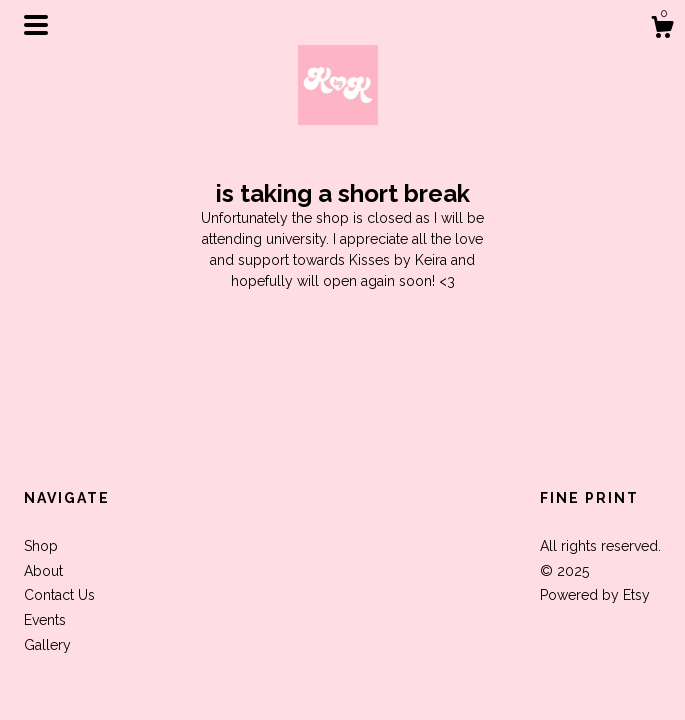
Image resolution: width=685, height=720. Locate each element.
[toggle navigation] (36, 25)
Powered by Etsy (595, 595)
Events (45, 620)
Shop (41, 546)
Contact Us (59, 595)
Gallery (47, 645)
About (43, 571)
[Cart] (662, 30)
